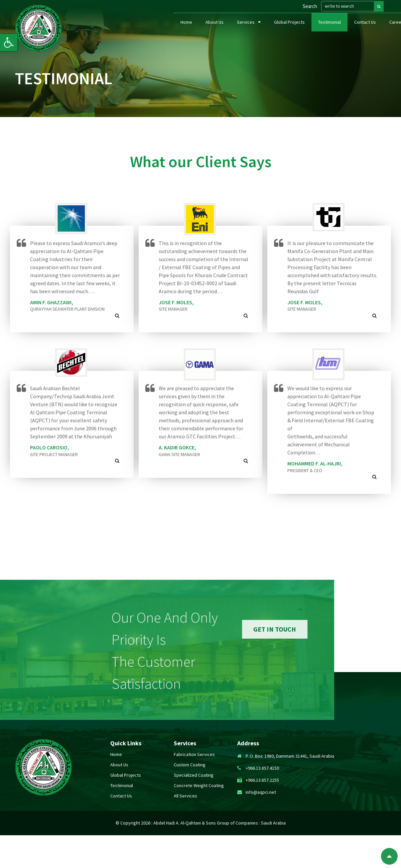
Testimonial (329, 29)
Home (186, 29)
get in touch (324, 629)
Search (309, 10)
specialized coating (194, 775)
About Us (215, 29)
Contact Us (365, 29)
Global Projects (289, 29)
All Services (185, 796)
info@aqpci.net (261, 792)
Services (246, 29)
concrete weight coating (199, 785)
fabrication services (194, 754)
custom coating (190, 765)
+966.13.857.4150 (262, 768)
